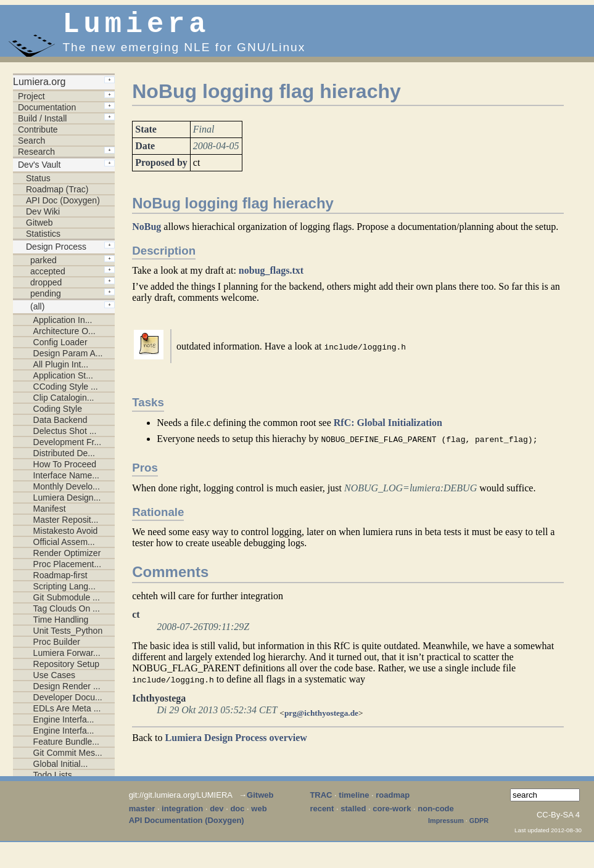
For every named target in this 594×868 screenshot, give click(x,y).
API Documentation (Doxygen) (187, 826)
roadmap (393, 801)
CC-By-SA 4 (558, 821)
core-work (392, 815)
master (142, 815)
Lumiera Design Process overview (236, 744)
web (259, 815)
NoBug (146, 233)
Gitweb (260, 801)
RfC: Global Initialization (388, 429)
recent (322, 815)
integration (182, 815)
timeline (354, 801)
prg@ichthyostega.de (321, 719)
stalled (353, 815)
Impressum (446, 827)
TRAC (321, 801)
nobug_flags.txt (271, 276)
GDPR (479, 827)
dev (217, 815)
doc (237, 815)
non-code (436, 815)
